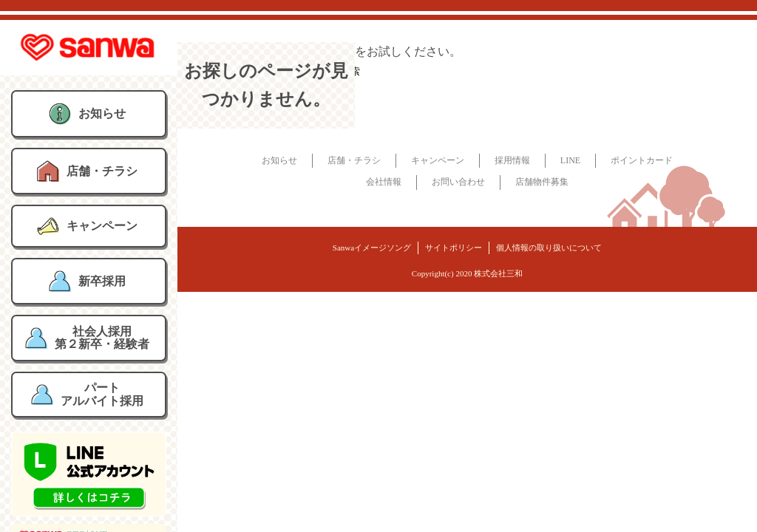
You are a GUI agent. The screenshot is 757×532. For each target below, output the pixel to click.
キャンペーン (438, 160)
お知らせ (279, 160)
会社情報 (384, 182)
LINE (570, 160)
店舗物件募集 (542, 182)
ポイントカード (642, 160)
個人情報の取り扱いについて (549, 248)
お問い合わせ (458, 182)
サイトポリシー (454, 248)
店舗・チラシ (354, 160)
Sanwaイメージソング (372, 248)
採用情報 (512, 160)
